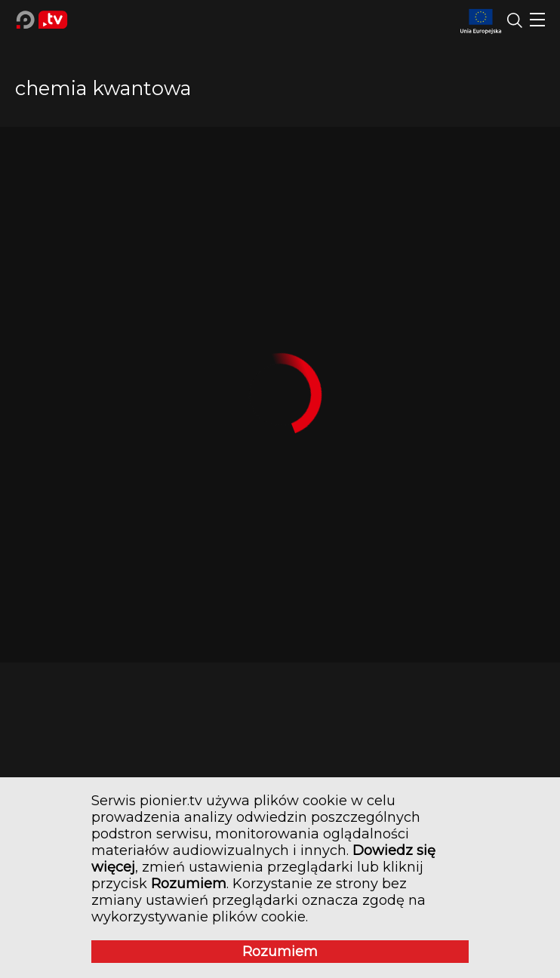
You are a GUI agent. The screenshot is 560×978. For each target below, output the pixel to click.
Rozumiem (280, 952)
